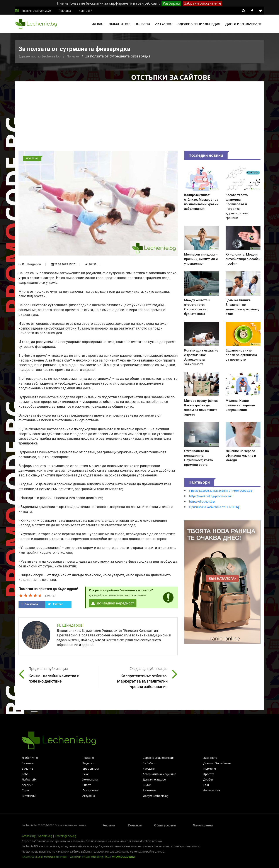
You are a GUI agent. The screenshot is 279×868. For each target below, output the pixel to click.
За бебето (150, 763)
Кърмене (210, 769)
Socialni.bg (45, 836)
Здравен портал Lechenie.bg (39, 56)
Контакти (85, 11)
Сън (206, 785)
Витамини (29, 796)
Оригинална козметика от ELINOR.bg (214, 507)
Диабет (208, 779)
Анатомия (150, 790)
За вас (98, 24)
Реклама (65, 11)
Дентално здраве (154, 779)
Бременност (91, 769)
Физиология (212, 790)
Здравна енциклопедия (199, 24)
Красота (209, 774)
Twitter (55, 604)
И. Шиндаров (31, 264)
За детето (89, 763)
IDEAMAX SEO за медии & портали (45, 857)
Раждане (149, 769)
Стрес (26, 790)
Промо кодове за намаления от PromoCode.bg (221, 491)
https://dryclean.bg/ (202, 501)
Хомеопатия (91, 779)
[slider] (31, 595)
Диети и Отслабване (217, 763)
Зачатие (27, 769)
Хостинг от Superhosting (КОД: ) (102, 857)
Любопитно (119, 24)
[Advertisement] (139, 118)
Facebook (30, 604)
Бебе (25, 774)
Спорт (87, 785)
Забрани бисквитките (203, 3)
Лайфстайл (29, 779)
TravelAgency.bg (65, 836)
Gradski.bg (29, 836)
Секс (85, 774)
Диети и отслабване (243, 24)
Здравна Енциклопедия (159, 758)
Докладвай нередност (113, 603)
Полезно (142, 24)
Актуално (164, 24)
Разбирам (171, 3)
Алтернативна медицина (159, 774)
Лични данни (203, 825)
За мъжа (28, 763)
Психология (90, 790)
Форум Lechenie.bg (156, 796)
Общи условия (165, 825)
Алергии (27, 785)
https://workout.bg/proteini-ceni (210, 496)
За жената (210, 758)
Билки (147, 785)
